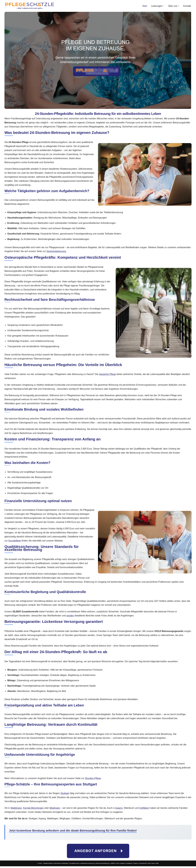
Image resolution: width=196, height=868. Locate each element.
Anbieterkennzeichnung (87, 865)
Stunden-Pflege (93, 780)
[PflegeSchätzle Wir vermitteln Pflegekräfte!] (30, 6)
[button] (164, 6)
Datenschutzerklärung (102, 865)
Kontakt (187, 6)
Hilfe (157, 865)
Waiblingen (16, 810)
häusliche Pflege (108, 375)
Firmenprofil (143, 865)
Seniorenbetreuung (56, 252)
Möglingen (55, 810)
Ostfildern (145, 810)
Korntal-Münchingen (33, 810)
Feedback (129, 865)
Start (145, 6)
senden (70, 617)
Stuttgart (65, 795)
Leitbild (112, 865)
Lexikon (135, 865)
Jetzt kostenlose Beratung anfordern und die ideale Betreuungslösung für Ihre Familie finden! (73, 832)
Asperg (119, 810)
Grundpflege (15, 542)
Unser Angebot (120, 865)
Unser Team (151, 865)
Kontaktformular (74, 865)
